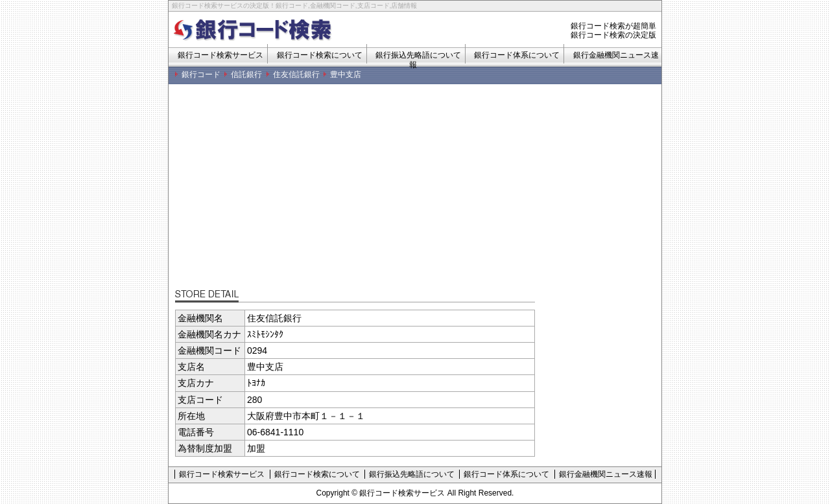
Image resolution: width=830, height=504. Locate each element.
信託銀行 (246, 74)
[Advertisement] (418, 191)
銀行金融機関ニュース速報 (606, 474)
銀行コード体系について (517, 55)
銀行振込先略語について (412, 474)
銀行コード (201, 74)
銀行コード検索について (320, 55)
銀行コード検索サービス (220, 55)
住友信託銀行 (296, 74)
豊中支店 (346, 74)
